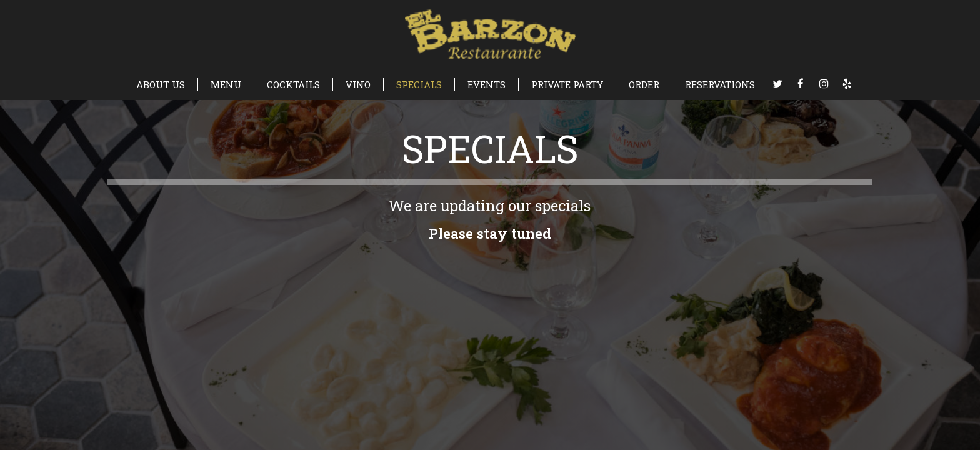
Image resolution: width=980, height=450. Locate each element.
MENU (226, 84)
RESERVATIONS (720, 84)
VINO (358, 84)
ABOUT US (161, 84)
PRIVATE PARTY (567, 84)
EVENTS (487, 84)
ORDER (644, 84)
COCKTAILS (293, 84)
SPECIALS (419, 84)
